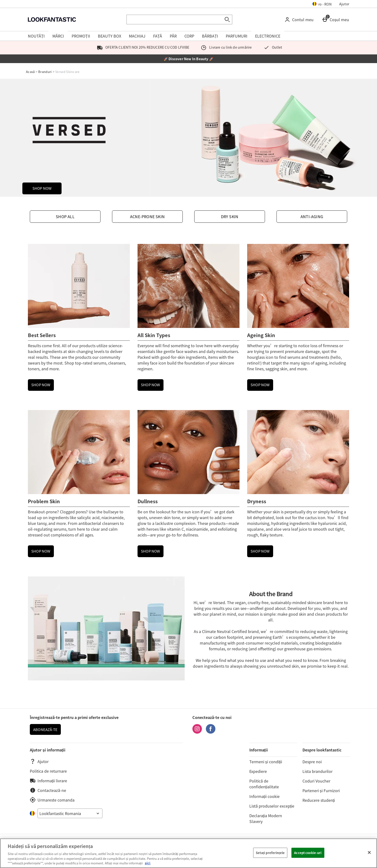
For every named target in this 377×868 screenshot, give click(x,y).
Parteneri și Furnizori (321, 790)
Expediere (258, 771)
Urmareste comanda (52, 800)
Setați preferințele (270, 853)
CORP (189, 36)
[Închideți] (369, 853)
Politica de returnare (48, 771)
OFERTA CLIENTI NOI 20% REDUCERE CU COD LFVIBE (142, 47)
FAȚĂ (158, 36)
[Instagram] (197, 732)
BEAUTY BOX (110, 36)
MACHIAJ (137, 36)
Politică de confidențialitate (264, 784)
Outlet (272, 47)
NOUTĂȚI (36, 36)
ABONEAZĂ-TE (45, 730)
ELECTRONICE (268, 36)
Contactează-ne (48, 790)
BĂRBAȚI (210, 36)
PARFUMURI (237, 36)
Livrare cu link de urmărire (225, 47)
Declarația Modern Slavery (266, 818)
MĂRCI (58, 36)
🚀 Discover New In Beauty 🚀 (188, 59)
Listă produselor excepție (272, 806)
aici (148, 863)
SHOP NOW (42, 188)
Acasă (30, 72)
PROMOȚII (81, 36)
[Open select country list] (70, 813)
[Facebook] (211, 732)
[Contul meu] (300, 20)
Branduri (45, 72)
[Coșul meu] (336, 20)
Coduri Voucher (316, 781)
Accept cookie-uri (308, 853)
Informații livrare (48, 781)
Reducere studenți (319, 800)
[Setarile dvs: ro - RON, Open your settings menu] (322, 4)
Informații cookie (264, 796)
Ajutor (344, 4)
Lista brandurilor (317, 771)
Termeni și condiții (266, 762)
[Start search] (227, 20)
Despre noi (312, 762)
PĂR (173, 36)
